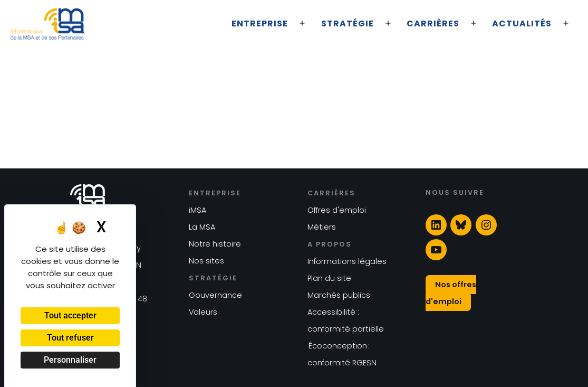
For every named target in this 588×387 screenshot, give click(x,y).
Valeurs (203, 312)
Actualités (522, 23)
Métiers (322, 227)
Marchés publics (339, 295)
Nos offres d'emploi (451, 293)
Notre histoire (215, 244)
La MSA (202, 227)
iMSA (197, 210)
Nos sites (206, 261)
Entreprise (260, 23)
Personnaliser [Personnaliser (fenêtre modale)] (70, 360)
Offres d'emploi (337, 210)
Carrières (433, 23)
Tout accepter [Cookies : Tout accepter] (70, 315)
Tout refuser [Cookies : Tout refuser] (70, 338)
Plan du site (329, 278)
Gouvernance (215, 295)
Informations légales (347, 261)
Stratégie (348, 23)
